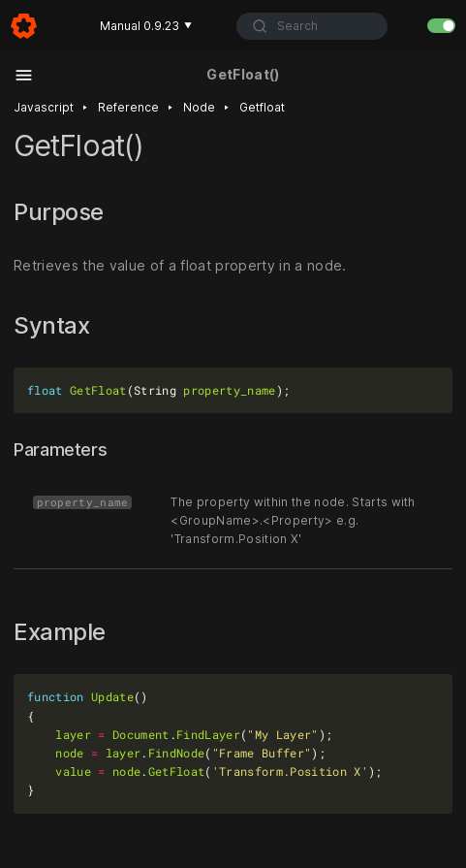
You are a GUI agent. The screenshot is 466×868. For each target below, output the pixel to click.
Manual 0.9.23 (146, 26)
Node (199, 107)
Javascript (44, 107)
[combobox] (312, 26)
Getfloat (262, 107)
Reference (128, 107)
